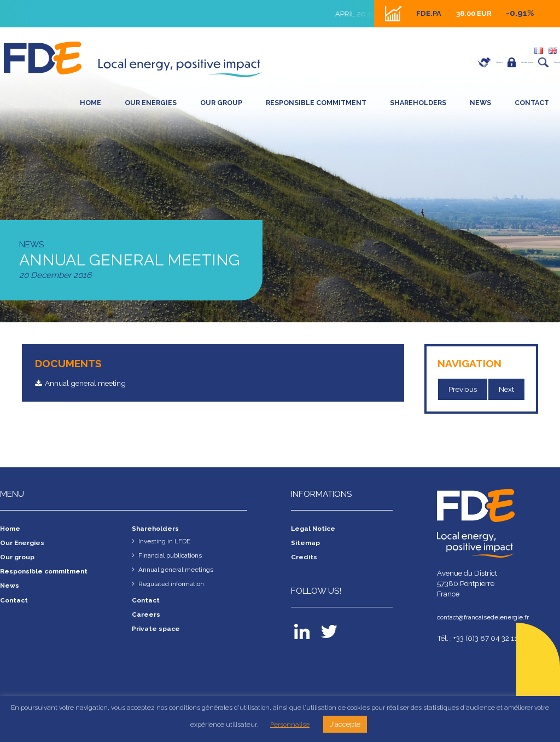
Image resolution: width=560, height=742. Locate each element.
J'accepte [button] (345, 724)
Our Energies (151, 103)
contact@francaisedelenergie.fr (488, 618)
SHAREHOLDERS (418, 103)
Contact (532, 103)
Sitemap (307, 544)
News (480, 103)
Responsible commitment (316, 103)
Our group (221, 103)
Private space (482, 62)
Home (91, 103)
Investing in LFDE (167, 542)
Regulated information (175, 586)
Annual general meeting (92, 384)
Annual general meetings (180, 571)
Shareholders (158, 530)
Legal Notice (315, 530)
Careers (422, 62)
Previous (463, 390)
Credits (305, 559)
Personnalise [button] (290, 724)
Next (507, 390)
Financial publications (175, 557)
